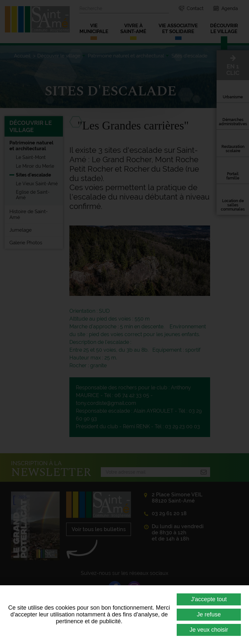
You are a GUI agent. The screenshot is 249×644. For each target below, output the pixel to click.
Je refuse (209, 614)
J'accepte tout (209, 599)
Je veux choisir (209, 630)
